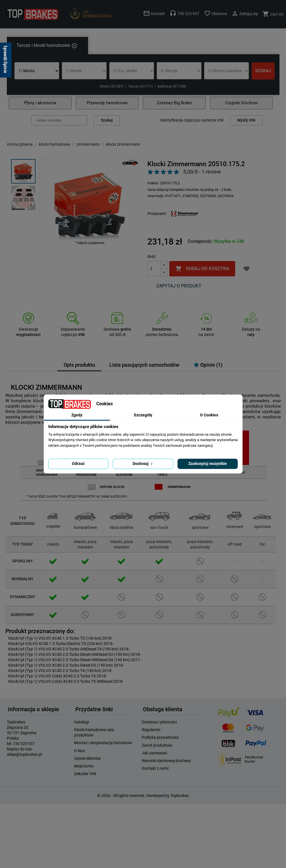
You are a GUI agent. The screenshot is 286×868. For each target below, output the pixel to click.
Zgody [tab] (77, 415)
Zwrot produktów (157, 745)
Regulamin (151, 730)
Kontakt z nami (155, 768)
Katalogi (82, 722)
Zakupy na (251, 329)
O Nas (80, 751)
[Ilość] (154, 269)
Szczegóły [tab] (143, 415)
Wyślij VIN (246, 120)
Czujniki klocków (241, 103)
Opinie (208, 365)
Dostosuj (143, 464)
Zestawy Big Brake (174, 103)
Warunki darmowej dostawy (166, 761)
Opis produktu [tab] (79, 365)
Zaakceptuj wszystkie (208, 464)
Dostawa (117, 329)
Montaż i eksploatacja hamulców (103, 743)
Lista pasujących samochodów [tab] (144, 365)
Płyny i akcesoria (40, 103)
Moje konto (84, 766)
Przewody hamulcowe (107, 103)
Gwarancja (28, 329)
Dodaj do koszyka (202, 269)
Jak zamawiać (155, 753)
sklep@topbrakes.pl (24, 754)
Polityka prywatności (160, 737)
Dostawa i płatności (159, 722)
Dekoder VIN (85, 774)
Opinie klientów (87, 758)
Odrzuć (78, 464)
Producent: (157, 214)
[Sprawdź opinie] (6, 61)
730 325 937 (24, 744)
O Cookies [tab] (209, 415)
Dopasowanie (73, 329)
